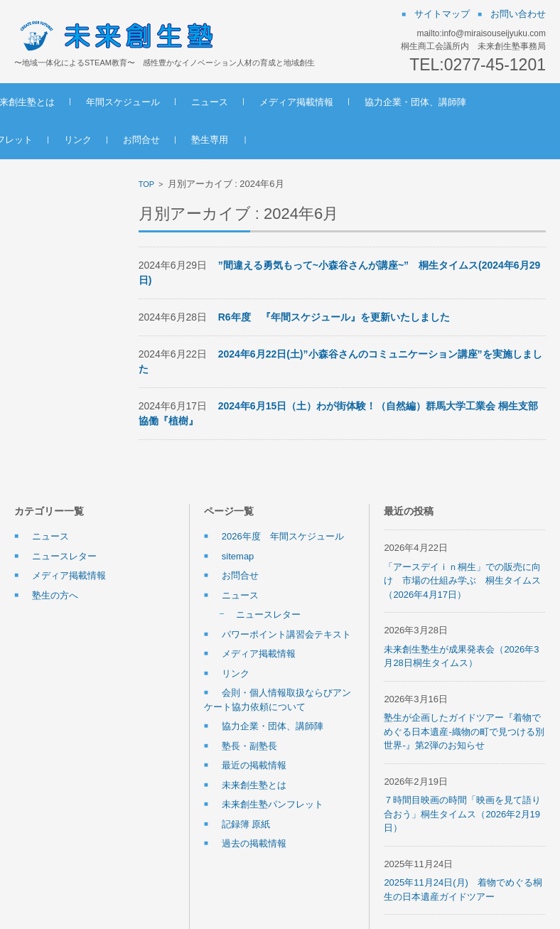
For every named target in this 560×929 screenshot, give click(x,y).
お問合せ (373, 140)
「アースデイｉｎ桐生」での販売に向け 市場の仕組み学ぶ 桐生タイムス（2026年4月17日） (462, 581)
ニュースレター (64, 556)
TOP (146, 184)
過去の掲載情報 (254, 843)
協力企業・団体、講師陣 (81, 140)
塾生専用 (441, 140)
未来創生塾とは (121, 102)
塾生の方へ (55, 595)
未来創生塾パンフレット (214, 140)
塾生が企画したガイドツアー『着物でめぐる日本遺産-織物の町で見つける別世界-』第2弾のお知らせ (464, 731)
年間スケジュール (222, 102)
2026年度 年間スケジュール (283, 536)
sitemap (238, 556)
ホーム (44, 102)
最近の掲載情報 (254, 765)
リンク (309, 140)
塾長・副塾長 (249, 746)
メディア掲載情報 (395, 102)
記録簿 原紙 (246, 824)
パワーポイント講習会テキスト (286, 634)
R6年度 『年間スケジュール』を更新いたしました (334, 317)
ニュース (308, 102)
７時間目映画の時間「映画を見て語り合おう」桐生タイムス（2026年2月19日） (462, 814)
